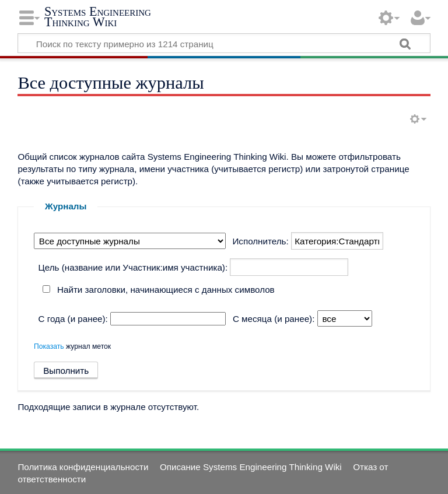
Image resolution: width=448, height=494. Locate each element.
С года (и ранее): (73, 319)
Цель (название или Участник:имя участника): (133, 267)
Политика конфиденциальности (83, 467)
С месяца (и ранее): (274, 319)
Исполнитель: (260, 241)
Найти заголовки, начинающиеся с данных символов (166, 290)
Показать (49, 346)
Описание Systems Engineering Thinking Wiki (251, 467)
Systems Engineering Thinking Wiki (98, 17)
